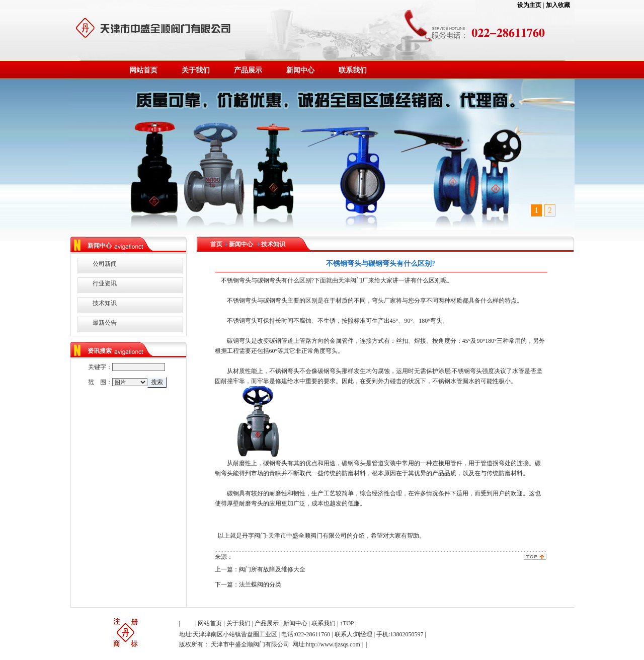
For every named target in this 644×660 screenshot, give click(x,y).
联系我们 (353, 70)
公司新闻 (105, 264)
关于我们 (196, 70)
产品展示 (248, 70)
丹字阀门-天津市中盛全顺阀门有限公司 (294, 536)
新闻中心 (300, 70)
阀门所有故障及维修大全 (272, 569)
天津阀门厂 (353, 280)
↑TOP (347, 623)
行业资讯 (105, 283)
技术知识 (105, 303)
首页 (216, 244)
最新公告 (105, 323)
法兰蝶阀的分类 (260, 584)
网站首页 (143, 70)
